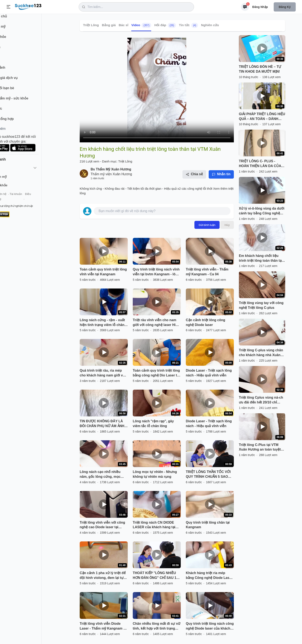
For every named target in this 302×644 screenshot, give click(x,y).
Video (141, 25)
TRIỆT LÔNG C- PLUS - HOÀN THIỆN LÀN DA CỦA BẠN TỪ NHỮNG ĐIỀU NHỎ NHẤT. (260, 164)
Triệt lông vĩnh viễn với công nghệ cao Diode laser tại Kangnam (102, 525)
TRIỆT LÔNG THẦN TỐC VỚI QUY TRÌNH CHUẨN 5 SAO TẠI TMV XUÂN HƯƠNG (208, 475)
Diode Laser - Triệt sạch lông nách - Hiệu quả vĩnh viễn (209, 373)
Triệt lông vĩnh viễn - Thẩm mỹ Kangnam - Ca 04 (207, 272)
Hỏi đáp (165, 25)
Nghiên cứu (210, 25)
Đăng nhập (260, 7)
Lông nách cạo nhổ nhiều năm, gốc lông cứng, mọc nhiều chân (100, 475)
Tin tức (188, 25)
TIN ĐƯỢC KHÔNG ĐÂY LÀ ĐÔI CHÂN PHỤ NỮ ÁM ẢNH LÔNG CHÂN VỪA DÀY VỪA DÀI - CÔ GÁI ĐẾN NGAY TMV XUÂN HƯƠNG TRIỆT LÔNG (103, 424)
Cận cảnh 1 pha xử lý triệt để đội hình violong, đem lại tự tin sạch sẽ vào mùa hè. (103, 576)
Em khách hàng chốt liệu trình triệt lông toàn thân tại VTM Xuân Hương (261, 259)
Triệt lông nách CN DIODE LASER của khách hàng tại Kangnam (154, 525)
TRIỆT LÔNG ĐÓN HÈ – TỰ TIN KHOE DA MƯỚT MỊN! (260, 69)
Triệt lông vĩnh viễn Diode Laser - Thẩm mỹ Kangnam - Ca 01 (102, 626)
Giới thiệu (10, 199)
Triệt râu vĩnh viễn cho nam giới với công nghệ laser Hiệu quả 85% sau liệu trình (156, 323)
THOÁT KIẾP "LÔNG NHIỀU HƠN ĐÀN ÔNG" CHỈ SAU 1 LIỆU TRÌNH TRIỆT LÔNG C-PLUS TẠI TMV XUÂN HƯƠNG (156, 576)
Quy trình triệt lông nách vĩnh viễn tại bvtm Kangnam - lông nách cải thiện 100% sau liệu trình (156, 272)
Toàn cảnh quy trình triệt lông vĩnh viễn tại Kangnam (103, 272)
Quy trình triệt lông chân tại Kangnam (208, 525)
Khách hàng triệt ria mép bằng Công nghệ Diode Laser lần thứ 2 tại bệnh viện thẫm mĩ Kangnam (209, 576)
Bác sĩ (124, 25)
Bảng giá (109, 25)
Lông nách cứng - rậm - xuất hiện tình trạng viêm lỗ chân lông (102, 323)
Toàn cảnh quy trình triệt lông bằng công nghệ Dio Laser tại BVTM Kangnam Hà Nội (156, 373)
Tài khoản (37, 199)
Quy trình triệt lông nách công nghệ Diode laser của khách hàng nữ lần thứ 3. (210, 626)
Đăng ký (285, 7)
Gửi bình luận (207, 225)
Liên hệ (23, 199)
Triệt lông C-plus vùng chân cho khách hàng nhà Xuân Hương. (261, 353)
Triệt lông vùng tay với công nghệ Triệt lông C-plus (261, 305)
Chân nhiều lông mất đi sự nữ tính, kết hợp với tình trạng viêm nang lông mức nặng (157, 626)
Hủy (227, 225)
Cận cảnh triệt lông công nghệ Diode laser (206, 322)
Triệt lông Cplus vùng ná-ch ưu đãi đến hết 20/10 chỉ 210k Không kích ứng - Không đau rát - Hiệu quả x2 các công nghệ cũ (261, 400)
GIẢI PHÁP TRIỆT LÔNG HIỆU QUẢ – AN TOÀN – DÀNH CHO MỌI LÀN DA (262, 117)
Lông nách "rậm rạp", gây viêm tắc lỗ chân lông (153, 424)
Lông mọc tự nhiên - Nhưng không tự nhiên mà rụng (155, 474)
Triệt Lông (91, 25)
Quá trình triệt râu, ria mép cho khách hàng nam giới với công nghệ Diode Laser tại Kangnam (103, 373)
